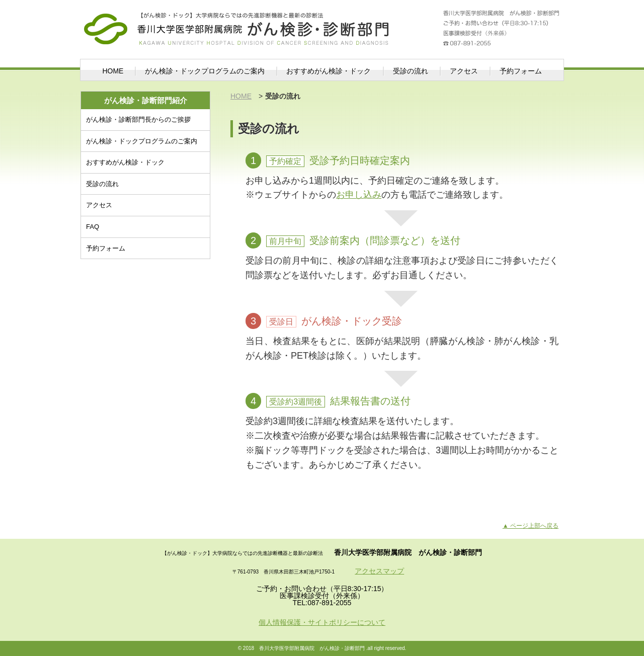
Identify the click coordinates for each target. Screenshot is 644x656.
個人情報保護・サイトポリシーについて (322, 622)
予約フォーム (521, 71)
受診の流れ (411, 71)
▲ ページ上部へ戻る (531, 526)
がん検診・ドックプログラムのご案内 (205, 71)
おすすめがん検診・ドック (329, 71)
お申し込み (359, 195)
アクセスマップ (379, 571)
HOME (113, 71)
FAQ (93, 227)
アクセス (464, 71)
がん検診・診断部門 (236, 23)
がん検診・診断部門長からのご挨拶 (138, 119)
